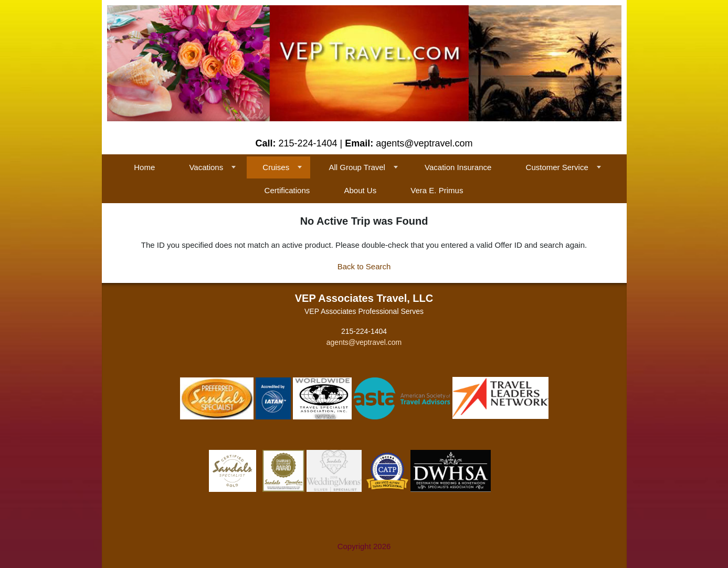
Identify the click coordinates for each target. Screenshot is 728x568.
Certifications (287, 190)
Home (144, 167)
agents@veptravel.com (364, 342)
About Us (360, 190)
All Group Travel (357, 167)
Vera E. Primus (437, 190)
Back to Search (364, 266)
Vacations (206, 167)
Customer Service (557, 167)
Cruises (276, 167)
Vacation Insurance (458, 167)
